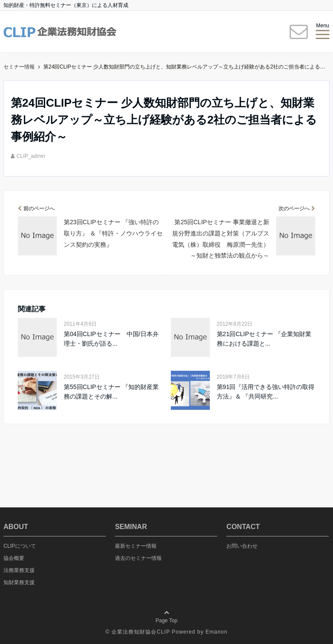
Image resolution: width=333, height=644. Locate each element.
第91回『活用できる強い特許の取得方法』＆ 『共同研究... (266, 392)
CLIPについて (20, 546)
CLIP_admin (31, 156)
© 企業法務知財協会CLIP (138, 632)
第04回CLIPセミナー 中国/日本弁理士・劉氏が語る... (111, 339)
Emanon (217, 632)
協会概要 (14, 558)
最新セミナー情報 (136, 546)
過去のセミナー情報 (138, 558)
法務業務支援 (19, 570)
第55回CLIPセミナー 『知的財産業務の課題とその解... (111, 392)
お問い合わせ (242, 546)
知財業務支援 (19, 582)
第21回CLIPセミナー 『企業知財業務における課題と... (264, 339)
